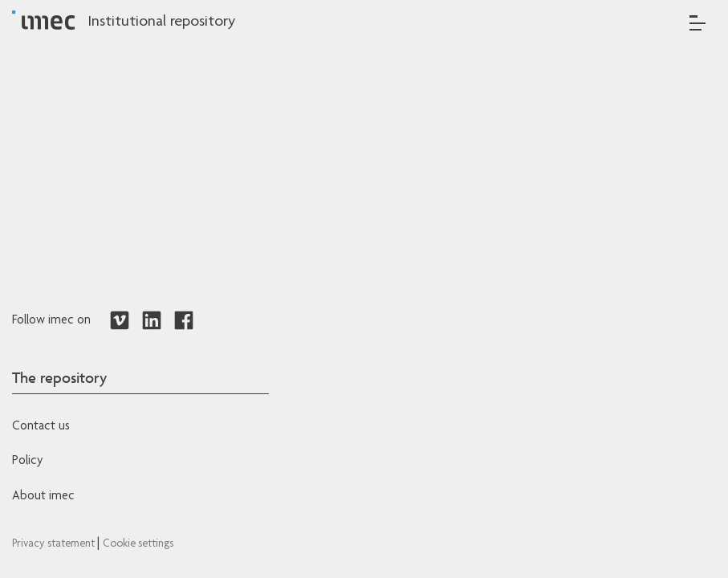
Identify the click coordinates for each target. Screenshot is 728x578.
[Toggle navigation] (697, 23)
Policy (27, 462)
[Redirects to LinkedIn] (152, 321)
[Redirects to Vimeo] (120, 321)
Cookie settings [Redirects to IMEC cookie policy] (138, 544)
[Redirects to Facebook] (184, 321)
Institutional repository (161, 22)
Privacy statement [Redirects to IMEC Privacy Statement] (55, 544)
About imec (43, 497)
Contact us (41, 427)
